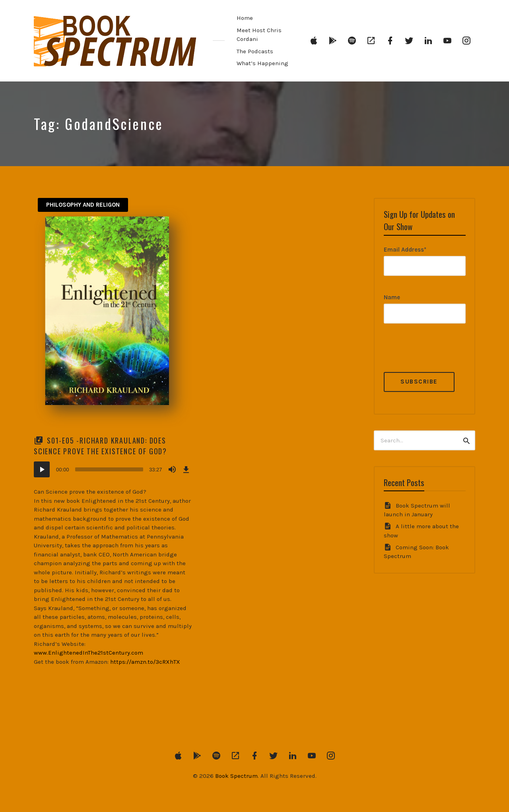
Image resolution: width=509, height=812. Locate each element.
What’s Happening (262, 63)
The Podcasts (255, 51)
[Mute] (172, 469)
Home (245, 18)
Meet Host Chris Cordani (259, 35)
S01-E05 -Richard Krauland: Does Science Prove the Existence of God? (100, 446)
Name (392, 297)
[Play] (42, 469)
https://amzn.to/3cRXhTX (145, 662)
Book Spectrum (236, 776)
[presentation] (444, 357)
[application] (113, 469)
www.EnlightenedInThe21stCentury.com (88, 653)
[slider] (109, 469)
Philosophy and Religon (83, 205)
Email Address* (405, 250)
